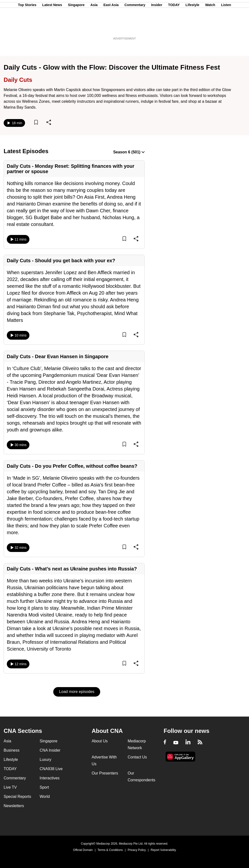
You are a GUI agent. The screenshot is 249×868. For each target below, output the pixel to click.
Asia (94, 28)
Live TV (10, 787)
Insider (157, 28)
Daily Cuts (18, 80)
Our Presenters (105, 773)
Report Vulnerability (163, 850)
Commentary (135, 28)
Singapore (76, 28)
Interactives (50, 778)
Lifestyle (192, 28)
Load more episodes (77, 692)
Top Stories (27, 28)
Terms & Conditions (110, 850)
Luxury (45, 760)
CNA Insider (50, 750)
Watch (210, 28)
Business (12, 750)
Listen (226, 28)
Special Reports (17, 797)
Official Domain (83, 850)
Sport (44, 787)
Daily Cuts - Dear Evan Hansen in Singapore (58, 356)
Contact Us (137, 757)
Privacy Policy (137, 850)
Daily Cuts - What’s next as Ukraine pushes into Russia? (72, 569)
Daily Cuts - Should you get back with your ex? (61, 261)
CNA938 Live (51, 769)
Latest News (52, 28)
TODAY (174, 28)
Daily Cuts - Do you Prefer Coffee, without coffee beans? (72, 466)
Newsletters (14, 806)
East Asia (111, 28)
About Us (100, 741)
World (45, 797)
